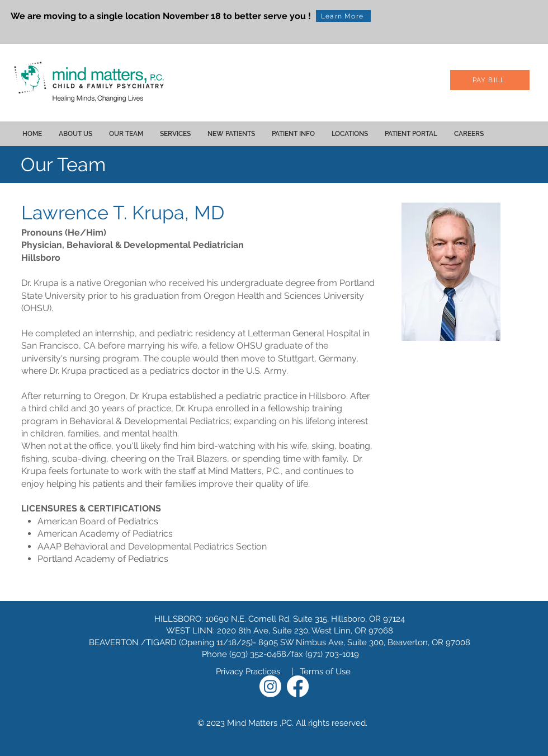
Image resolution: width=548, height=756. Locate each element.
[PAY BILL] (490, 80)
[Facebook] (298, 686)
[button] (75, 134)
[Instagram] (270, 686)
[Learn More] (343, 16)
